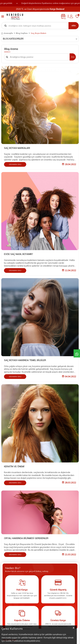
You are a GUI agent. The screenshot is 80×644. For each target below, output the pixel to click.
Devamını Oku (15, 164)
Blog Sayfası (22, 33)
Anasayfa (7, 33)
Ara (74, 26)
